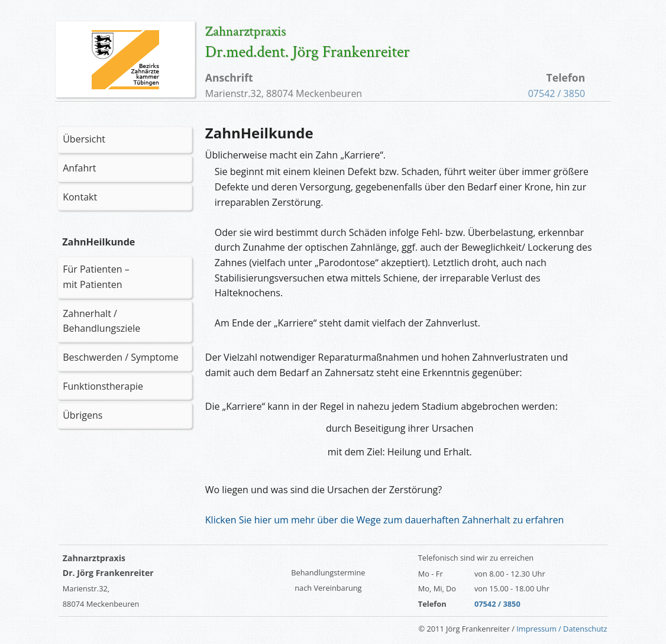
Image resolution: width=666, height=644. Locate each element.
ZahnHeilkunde (98, 242)
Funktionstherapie (103, 386)
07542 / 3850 (557, 93)
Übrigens (83, 415)
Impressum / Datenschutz (562, 629)
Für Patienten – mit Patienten (96, 277)
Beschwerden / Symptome (121, 357)
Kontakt (80, 197)
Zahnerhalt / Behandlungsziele (101, 321)
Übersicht (84, 139)
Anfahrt (79, 168)
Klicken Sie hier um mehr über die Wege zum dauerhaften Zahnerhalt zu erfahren (385, 520)
